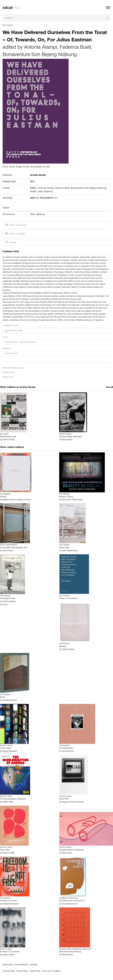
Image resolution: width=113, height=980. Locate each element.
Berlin (2, 697)
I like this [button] (10, 242)
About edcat (8, 965)
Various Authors (9, 602)
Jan (13, 373)
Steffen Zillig (8, 802)
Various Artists (9, 440)
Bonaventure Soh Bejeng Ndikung (40, 55)
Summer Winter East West (70, 437)
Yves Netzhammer (70, 904)
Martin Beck (67, 440)
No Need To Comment (10, 952)
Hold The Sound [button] (11, 354)
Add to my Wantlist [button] (15, 234)
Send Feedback (21, 965)
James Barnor (68, 751)
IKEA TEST (64, 799)
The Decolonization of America (13, 799)
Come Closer (6, 748)
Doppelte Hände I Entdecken (72, 850)
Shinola (3, 497)
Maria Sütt (66, 500)
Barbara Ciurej (9, 500)
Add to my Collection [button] (16, 225)
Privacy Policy (22, 971)
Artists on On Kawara (68, 599)
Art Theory (8, 25)
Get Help (33, 965)
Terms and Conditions (51, 971)
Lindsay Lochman (24, 500)
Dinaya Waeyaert (10, 751)
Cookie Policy (35, 971)
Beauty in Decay (66, 497)
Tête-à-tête (5, 850)
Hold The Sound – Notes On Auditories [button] (20, 343)
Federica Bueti (75, 48)
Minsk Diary (64, 548)
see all (110, 387)
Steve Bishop (67, 955)
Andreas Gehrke (10, 700)
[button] (56, 331)
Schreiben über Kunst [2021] (72, 901)
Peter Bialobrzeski (69, 551)
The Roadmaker (66, 748)
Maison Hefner (9, 955)
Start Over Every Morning (70, 952)
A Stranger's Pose (8, 599)
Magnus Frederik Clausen (73, 802)
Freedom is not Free (9, 901)
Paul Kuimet (8, 551)
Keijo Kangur (77, 500)
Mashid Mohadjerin (11, 904)
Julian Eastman (45, 192)
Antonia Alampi (41, 48)
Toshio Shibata (68, 650)
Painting (63, 647)
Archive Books (28, 387)
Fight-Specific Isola (8, 437)
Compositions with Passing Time (14, 548)
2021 (33, 182)
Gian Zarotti (67, 853)
